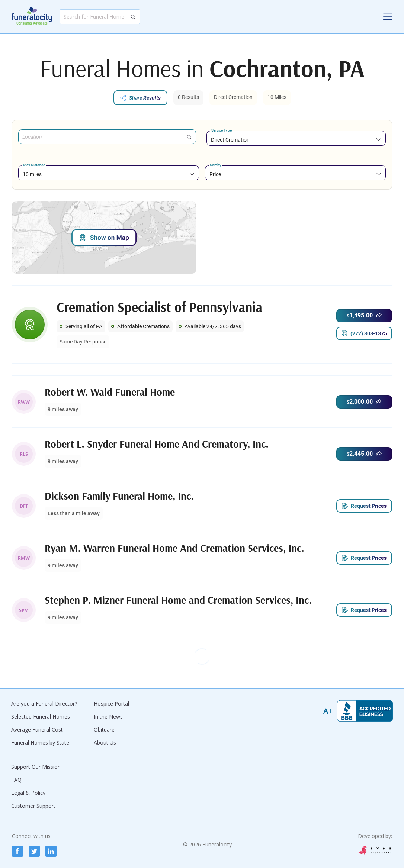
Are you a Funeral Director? (44, 704)
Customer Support (33, 806)
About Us (105, 743)
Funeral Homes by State (40, 743)
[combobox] (296, 140)
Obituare (104, 730)
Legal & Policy (28, 793)
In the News (108, 717)
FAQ (16, 780)
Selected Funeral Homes (41, 717)
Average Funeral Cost (37, 730)
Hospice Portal (111, 704)
